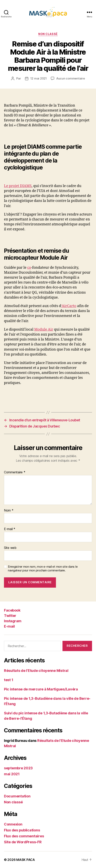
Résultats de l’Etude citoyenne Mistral (36, 671)
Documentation (17, 796)
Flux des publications (22, 830)
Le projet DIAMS (18, 186)
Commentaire (15, 472)
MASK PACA (26, 860)
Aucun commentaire (71, 78)
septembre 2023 (18, 768)
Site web (10, 548)
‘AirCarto (69, 306)
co (29, 268)
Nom (9, 511)
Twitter (10, 616)
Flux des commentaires (24, 836)
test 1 (9, 680)
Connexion (13, 824)
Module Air (44, 330)
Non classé (48, 34)
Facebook (12, 610)
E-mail (10, 529)
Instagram (13, 621)
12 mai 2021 (39, 78)
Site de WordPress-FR (23, 842)
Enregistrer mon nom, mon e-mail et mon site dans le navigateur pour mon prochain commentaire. (43, 569)
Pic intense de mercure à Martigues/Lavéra (41, 689)
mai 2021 (12, 774)
